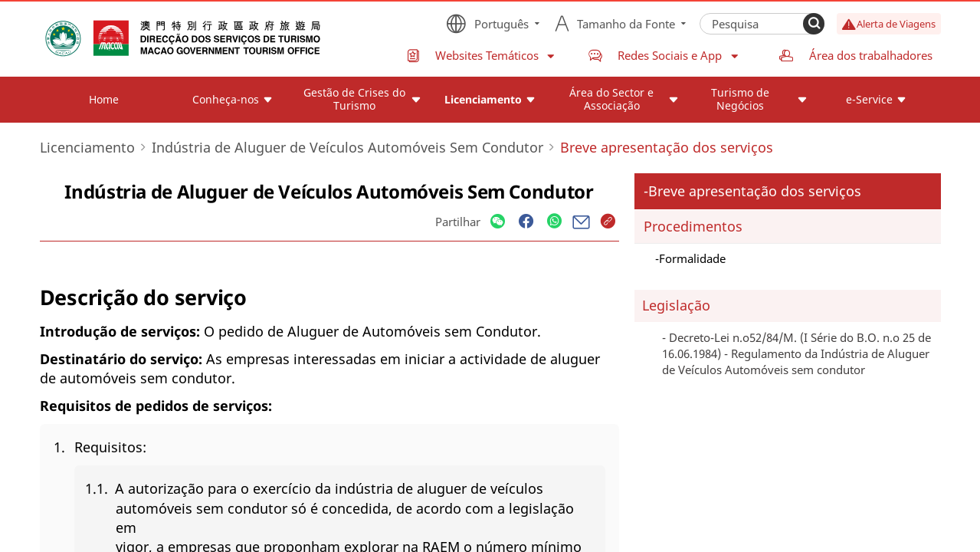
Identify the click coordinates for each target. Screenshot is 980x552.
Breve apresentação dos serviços (755, 191)
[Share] (498, 222)
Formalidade (692, 258)
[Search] (814, 24)
